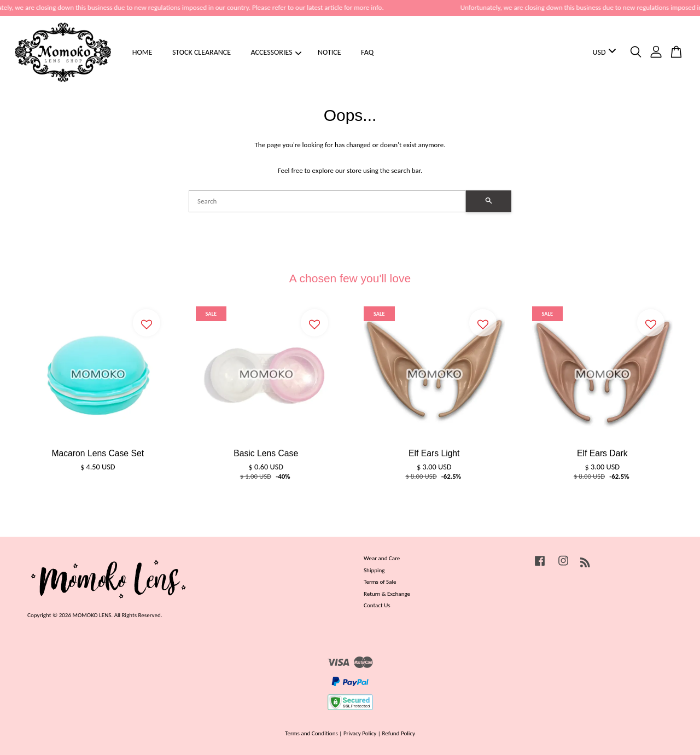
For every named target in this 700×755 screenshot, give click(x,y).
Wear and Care (382, 558)
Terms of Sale (380, 582)
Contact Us (377, 605)
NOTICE (329, 52)
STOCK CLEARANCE (202, 52)
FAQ (367, 52)
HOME (142, 52)
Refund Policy (398, 733)
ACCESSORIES (276, 52)
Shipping (374, 570)
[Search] (327, 201)
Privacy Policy (360, 733)
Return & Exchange (387, 594)
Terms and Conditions (311, 733)
